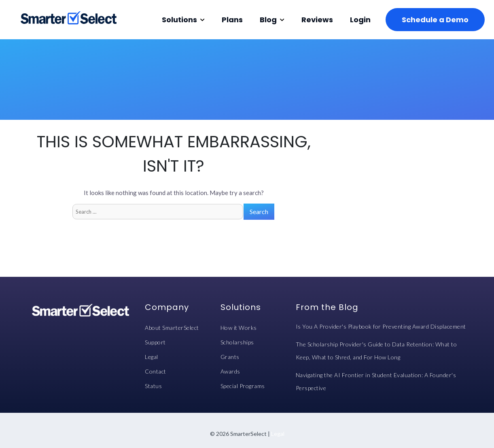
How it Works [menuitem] (239, 328)
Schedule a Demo (435, 20)
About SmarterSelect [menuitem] (172, 328)
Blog (268, 20)
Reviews (317, 20)
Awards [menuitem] (230, 371)
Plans (232, 20)
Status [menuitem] (153, 386)
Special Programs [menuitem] (243, 386)
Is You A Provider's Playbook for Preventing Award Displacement (381, 326)
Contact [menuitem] (156, 371)
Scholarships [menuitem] (237, 342)
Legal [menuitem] (152, 357)
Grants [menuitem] (230, 357)
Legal (278, 434)
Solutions (179, 20)
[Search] (158, 212)
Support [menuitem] (155, 342)
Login (360, 20)
